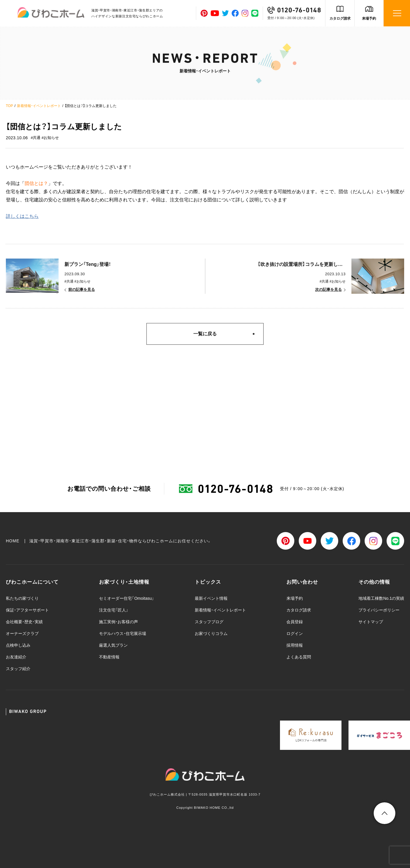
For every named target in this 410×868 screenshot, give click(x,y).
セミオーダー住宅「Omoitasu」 (127, 598)
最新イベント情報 (211, 598)
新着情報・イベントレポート (39, 106)
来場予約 (369, 18)
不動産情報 (109, 657)
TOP (9, 106)
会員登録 (295, 622)
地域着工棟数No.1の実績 (381, 598)
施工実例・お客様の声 (118, 622)
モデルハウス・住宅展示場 (123, 633)
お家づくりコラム (211, 633)
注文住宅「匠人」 (114, 610)
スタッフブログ (209, 622)
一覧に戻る (205, 334)
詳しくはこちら (22, 216)
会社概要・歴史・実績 (24, 622)
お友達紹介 (16, 657)
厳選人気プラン (113, 645)
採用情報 (295, 645)
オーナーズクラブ (22, 633)
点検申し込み (18, 645)
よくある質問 (299, 657)
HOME (13, 541)
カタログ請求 (340, 18)
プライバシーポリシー (379, 610)
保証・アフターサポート (27, 610)
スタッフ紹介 (18, 669)
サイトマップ (371, 622)
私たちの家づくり (22, 598)
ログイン (295, 633)
